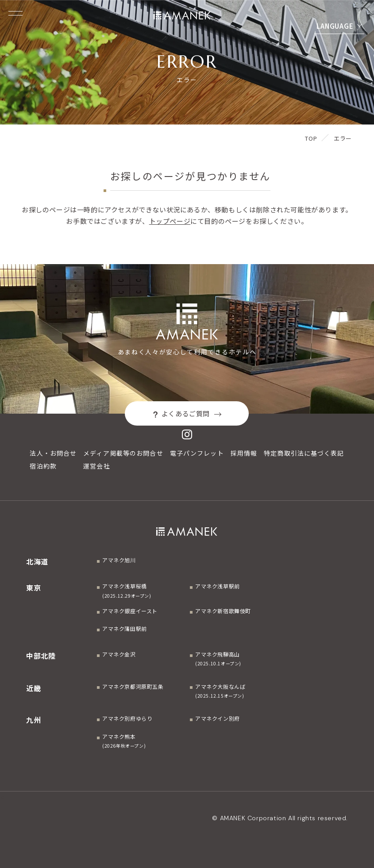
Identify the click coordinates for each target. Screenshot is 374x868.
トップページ (170, 221)
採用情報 (244, 453)
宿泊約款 (43, 466)
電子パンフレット (197, 453)
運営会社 (96, 466)
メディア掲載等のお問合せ (123, 453)
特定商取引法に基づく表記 (304, 453)
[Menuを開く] (15, 13)
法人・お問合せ (53, 453)
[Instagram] (187, 434)
